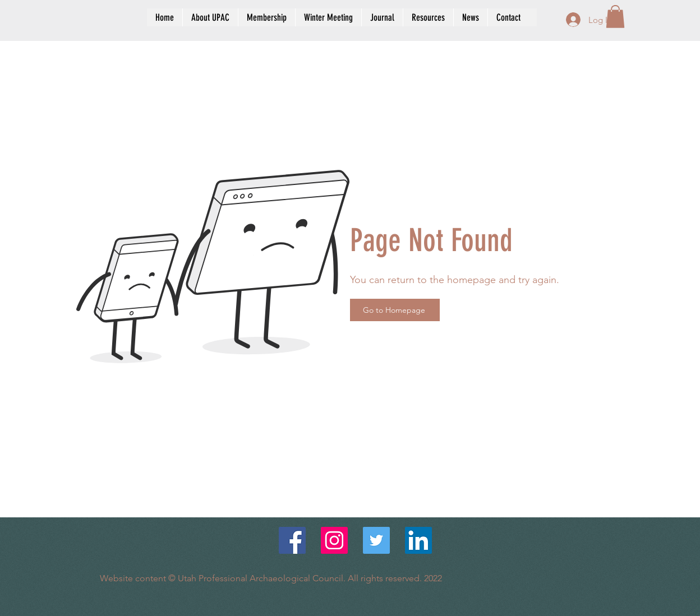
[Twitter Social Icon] (376, 540)
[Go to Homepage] (395, 310)
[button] (615, 17)
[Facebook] (292, 540)
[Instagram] (334, 540)
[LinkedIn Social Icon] (418, 540)
